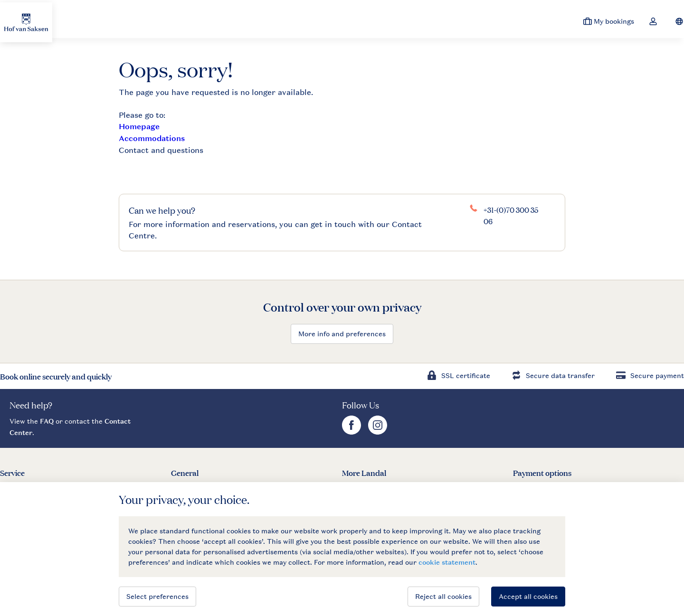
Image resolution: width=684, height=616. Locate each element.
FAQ (47, 421)
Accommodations (152, 138)
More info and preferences (342, 334)
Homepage (139, 127)
